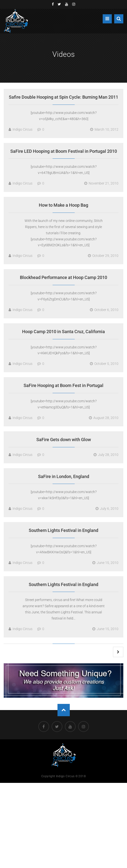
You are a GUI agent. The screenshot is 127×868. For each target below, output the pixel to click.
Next (118, 652)
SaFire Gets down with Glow (64, 440)
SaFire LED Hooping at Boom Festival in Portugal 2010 (64, 151)
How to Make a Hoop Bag (63, 205)
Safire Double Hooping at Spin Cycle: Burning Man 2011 (63, 97)
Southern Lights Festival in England (63, 530)
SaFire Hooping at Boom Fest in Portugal (63, 385)
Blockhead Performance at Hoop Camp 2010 (63, 277)
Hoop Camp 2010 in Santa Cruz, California (63, 332)
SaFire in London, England (64, 476)
